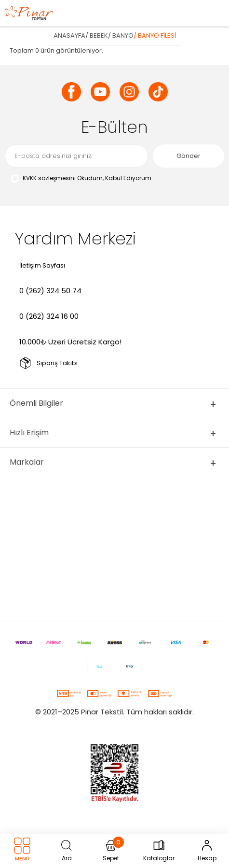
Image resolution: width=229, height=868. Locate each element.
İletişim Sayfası (42, 265)
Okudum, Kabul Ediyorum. (81, 178)
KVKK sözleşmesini (49, 178)
